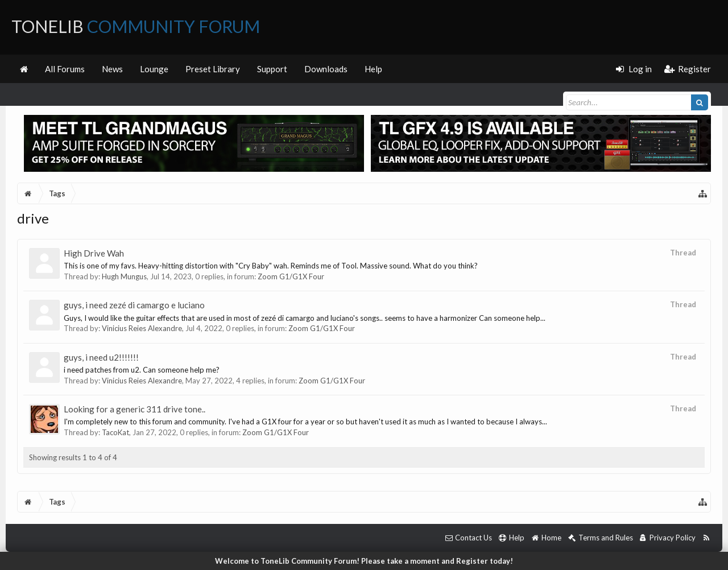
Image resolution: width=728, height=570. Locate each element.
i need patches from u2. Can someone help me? (142, 370)
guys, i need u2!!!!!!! (101, 357)
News (112, 69)
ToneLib (136, 26)
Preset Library (213, 69)
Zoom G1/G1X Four (291, 276)
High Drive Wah (94, 253)
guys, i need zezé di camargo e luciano (134, 305)
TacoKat (115, 432)
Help (373, 69)
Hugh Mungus (124, 276)
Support (272, 69)
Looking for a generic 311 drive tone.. (135, 409)
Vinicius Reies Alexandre (142, 328)
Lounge (154, 69)
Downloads (326, 69)
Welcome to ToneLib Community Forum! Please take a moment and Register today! (364, 561)
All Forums (65, 69)
